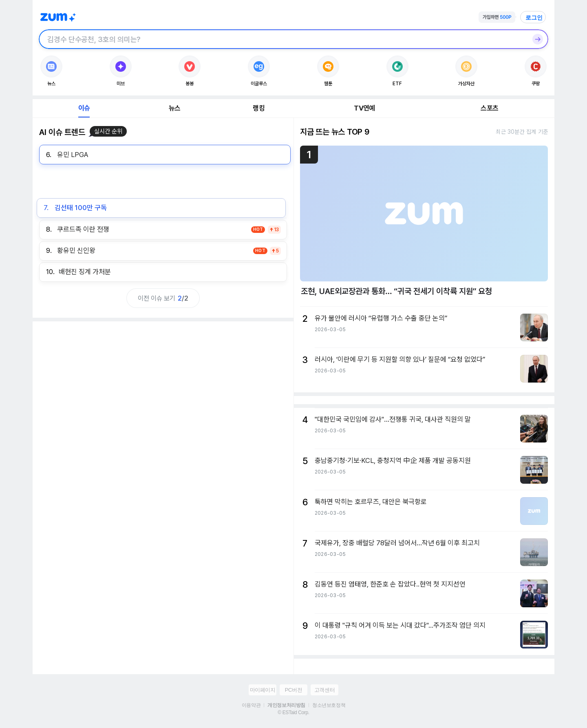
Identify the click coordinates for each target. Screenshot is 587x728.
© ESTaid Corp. (293, 713)
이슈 (84, 108)
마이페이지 (263, 690)
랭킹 (258, 108)
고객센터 (324, 690)
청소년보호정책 (329, 705)
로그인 (534, 18)
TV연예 (364, 108)
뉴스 (174, 108)
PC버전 (293, 690)
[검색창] (283, 39)
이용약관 (251, 705)
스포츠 (489, 108)
